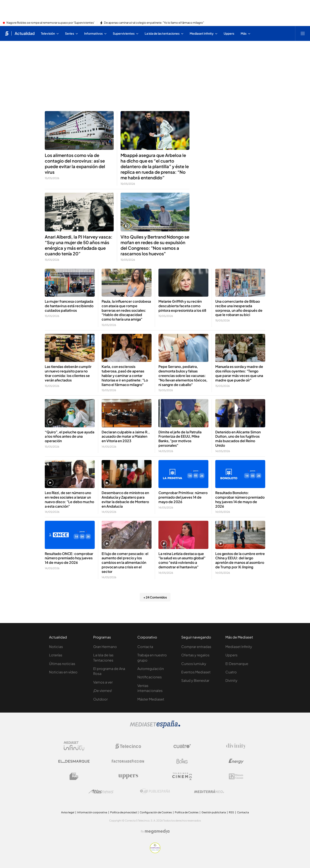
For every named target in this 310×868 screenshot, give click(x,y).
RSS (231, 812)
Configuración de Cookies (156, 812)
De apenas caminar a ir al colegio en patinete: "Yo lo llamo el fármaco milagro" (154, 23)
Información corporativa (92, 812)
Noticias (56, 647)
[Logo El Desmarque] (74, 761)
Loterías (56, 655)
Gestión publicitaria (214, 812)
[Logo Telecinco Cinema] (182, 776)
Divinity (231, 680)
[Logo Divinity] (236, 746)
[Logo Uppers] (128, 776)
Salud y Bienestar (195, 680)
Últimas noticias (62, 664)
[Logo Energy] (236, 761)
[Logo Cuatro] (182, 746)
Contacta (145, 647)
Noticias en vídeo (63, 672)
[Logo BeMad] (74, 776)
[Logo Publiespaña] (155, 791)
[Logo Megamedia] (157, 831)
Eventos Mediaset (196, 672)
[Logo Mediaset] (155, 727)
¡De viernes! (103, 691)
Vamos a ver (103, 682)
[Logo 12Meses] (236, 776)
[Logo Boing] (182, 761)
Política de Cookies (187, 812)
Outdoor (100, 699)
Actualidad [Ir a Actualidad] (25, 33)
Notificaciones (150, 677)
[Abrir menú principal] (303, 33)
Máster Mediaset (151, 699)
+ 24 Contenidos (155, 597)
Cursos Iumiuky (194, 664)
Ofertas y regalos (195, 655)
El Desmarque (237, 664)
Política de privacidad (123, 812)
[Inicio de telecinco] (7, 33)
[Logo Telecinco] (128, 746)
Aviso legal (68, 812)
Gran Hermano (105, 647)
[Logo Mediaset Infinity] (74, 746)
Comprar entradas (196, 647)
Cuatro (231, 672)
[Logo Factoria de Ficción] (128, 761)
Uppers (231, 655)
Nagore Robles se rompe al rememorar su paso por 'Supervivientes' (50, 23)
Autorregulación (151, 669)
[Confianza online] (155, 852)
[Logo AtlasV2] (101, 791)
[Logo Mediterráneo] (209, 791)
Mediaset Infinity (239, 647)
